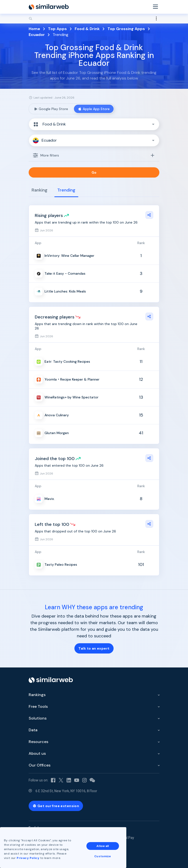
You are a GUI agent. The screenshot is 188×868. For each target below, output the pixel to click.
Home (34, 29)
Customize (103, 856)
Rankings (37, 695)
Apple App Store (94, 109)
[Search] (94, 19)
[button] (94, 124)
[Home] (49, 7)
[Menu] (155, 7)
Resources (38, 742)
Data (33, 730)
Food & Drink (87, 29)
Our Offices (40, 765)
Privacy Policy (28, 858)
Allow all (103, 846)
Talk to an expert (94, 648)
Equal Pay (127, 838)
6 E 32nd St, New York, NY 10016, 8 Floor (66, 791)
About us (37, 753)
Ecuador (37, 35)
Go (94, 172)
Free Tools (38, 706)
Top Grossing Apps (126, 29)
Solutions (38, 718)
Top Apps (57, 29)
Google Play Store (51, 109)
